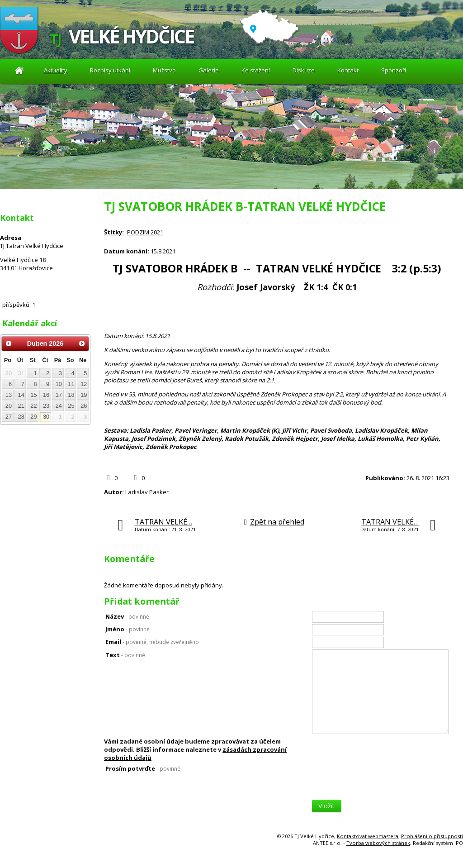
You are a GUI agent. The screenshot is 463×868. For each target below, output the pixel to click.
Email (152, 642)
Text (125, 655)
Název (127, 616)
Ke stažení (256, 70)
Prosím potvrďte (143, 768)
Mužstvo (164, 70)
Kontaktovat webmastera (368, 836)
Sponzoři (394, 70)
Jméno (128, 629)
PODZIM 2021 (145, 232)
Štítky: (114, 232)
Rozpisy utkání (110, 70)
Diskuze (304, 70)
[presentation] (381, 782)
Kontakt (348, 70)
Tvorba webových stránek (378, 843)
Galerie (209, 70)
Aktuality (19, 70)
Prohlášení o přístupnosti (432, 836)
